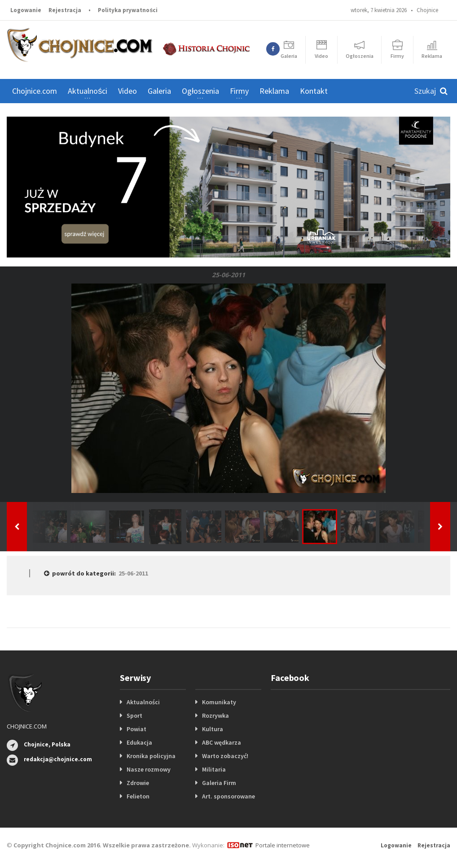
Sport (134, 715)
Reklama (274, 91)
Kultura (213, 729)
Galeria (159, 91)
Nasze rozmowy (149, 769)
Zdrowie (138, 783)
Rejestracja (65, 10)
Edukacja (139, 742)
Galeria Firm (219, 783)
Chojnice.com (35, 91)
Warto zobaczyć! (225, 756)
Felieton (138, 796)
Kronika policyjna (151, 756)
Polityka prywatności (128, 10)
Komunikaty (219, 702)
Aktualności (143, 702)
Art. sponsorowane (228, 796)
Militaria (214, 769)
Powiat (136, 729)
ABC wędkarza (222, 742)
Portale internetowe (283, 845)
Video (127, 91)
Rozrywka (215, 715)
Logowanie (26, 10)
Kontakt (314, 91)
